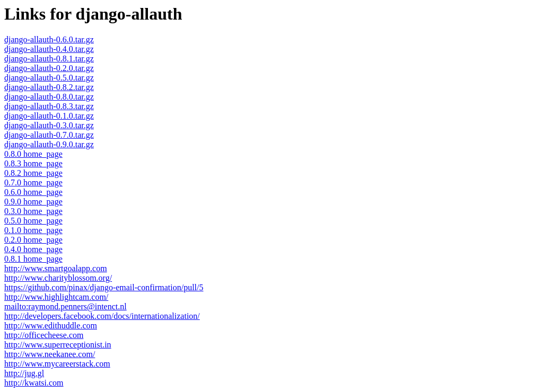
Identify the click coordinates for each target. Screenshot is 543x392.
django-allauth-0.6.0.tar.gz (49, 39)
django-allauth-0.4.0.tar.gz (49, 49)
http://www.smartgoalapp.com (56, 268)
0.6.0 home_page (33, 192)
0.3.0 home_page (33, 211)
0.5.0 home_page (33, 221)
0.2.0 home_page (33, 240)
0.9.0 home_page (33, 202)
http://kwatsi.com (34, 383)
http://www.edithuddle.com (51, 326)
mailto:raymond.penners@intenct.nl (65, 306)
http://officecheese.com (44, 335)
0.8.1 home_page (33, 259)
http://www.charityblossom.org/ (58, 278)
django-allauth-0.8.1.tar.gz (49, 59)
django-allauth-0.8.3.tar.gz (49, 106)
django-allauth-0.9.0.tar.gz (49, 144)
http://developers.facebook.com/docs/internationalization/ (102, 316)
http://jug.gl (24, 373)
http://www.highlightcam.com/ (56, 297)
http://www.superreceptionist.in (58, 345)
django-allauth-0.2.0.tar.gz (49, 68)
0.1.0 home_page (33, 230)
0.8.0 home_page (33, 154)
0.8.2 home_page (33, 173)
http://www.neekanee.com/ (50, 354)
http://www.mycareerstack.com (57, 364)
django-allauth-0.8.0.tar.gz (49, 97)
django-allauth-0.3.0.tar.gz (49, 125)
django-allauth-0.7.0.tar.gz (49, 135)
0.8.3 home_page (33, 163)
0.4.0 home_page (33, 249)
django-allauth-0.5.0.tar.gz (49, 78)
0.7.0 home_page (33, 182)
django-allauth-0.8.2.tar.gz (49, 87)
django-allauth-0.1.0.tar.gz (49, 116)
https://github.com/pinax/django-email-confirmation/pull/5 (104, 287)
